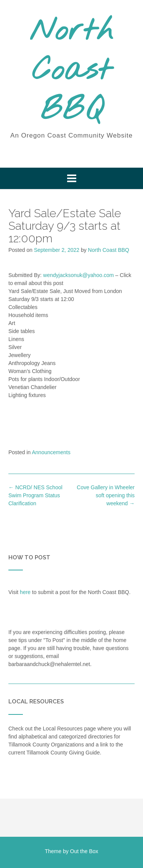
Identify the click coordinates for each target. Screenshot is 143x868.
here (25, 592)
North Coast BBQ (71, 71)
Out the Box (84, 851)
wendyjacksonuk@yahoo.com (78, 275)
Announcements (51, 452)
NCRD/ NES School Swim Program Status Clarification (35, 495)
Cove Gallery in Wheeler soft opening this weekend (106, 495)
